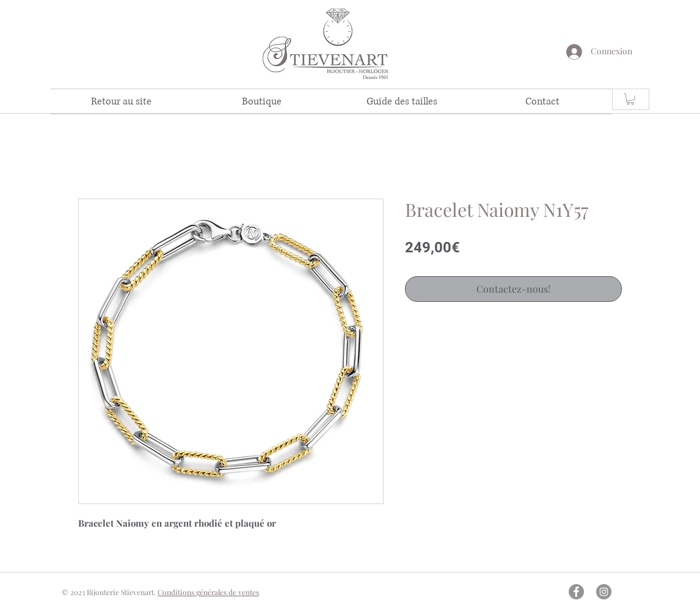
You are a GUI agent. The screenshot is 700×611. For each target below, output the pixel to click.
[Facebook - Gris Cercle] (576, 592)
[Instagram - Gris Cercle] (604, 592)
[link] (630, 99)
